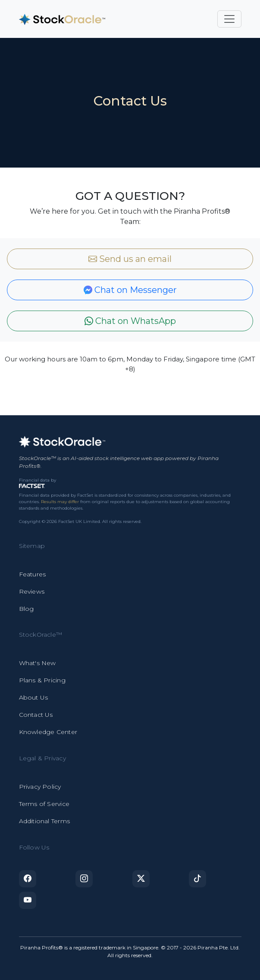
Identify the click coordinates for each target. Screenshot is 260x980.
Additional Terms (44, 821)
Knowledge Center (48, 732)
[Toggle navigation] (229, 19)
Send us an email (130, 259)
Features (33, 574)
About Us (34, 697)
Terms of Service (44, 804)
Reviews (32, 591)
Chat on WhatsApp (130, 321)
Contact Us (36, 715)
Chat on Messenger (130, 290)
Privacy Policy (40, 787)
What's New (38, 663)
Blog (27, 609)
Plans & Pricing (42, 680)
